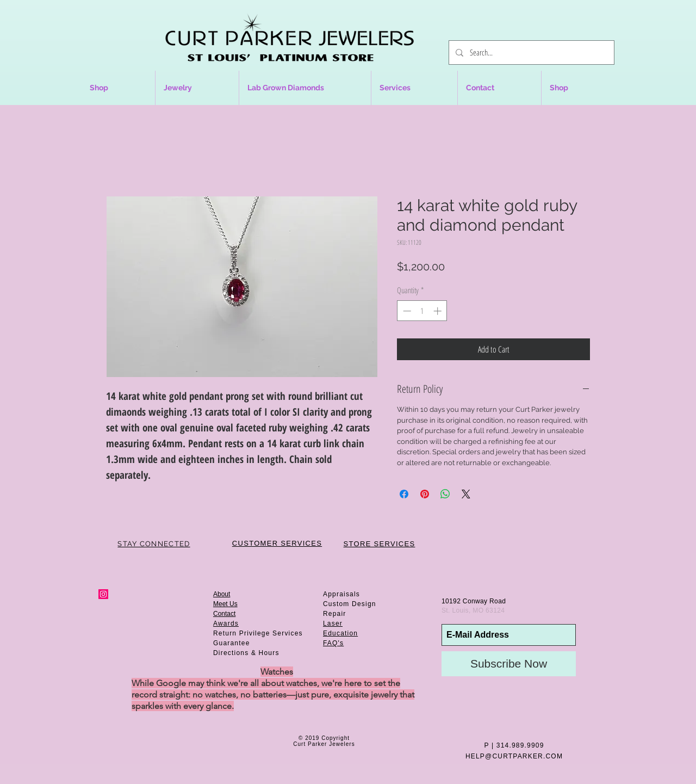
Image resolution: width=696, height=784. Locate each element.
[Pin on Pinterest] (425, 494)
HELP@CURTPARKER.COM (514, 756)
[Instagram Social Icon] (103, 594)
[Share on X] (466, 494)
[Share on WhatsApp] (445, 494)
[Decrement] (406, 311)
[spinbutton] (422, 311)
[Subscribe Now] (509, 664)
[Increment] (439, 311)
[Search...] (530, 53)
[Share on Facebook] (404, 494)
